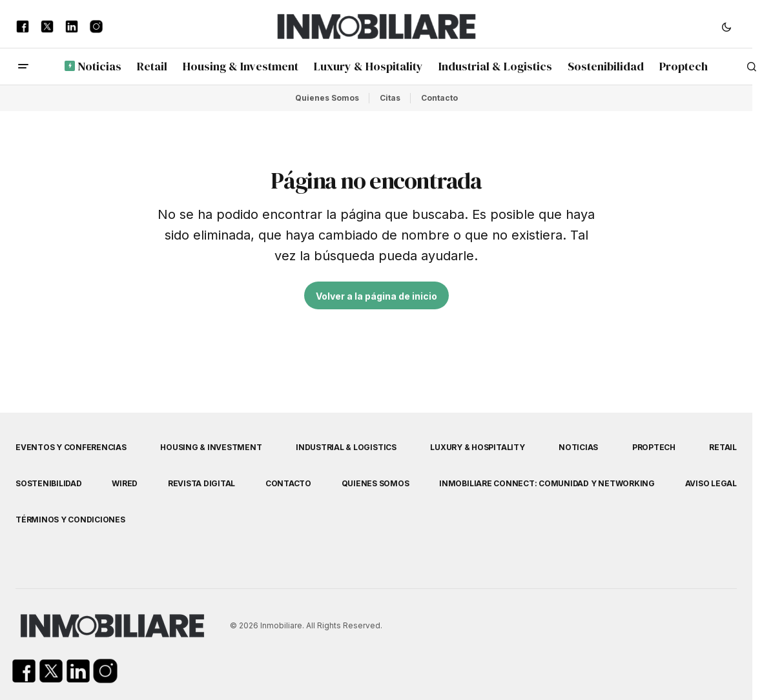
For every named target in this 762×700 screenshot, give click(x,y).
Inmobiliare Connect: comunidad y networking (547, 483)
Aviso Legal (711, 483)
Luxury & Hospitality (477, 447)
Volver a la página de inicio (376, 296)
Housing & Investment (211, 447)
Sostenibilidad (49, 483)
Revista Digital (201, 483)
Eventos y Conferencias (71, 447)
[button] (726, 26)
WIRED (125, 483)
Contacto (439, 98)
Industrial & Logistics (346, 447)
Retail (723, 447)
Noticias (578, 447)
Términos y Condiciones (70, 520)
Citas (390, 98)
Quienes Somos (327, 98)
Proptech (654, 447)
